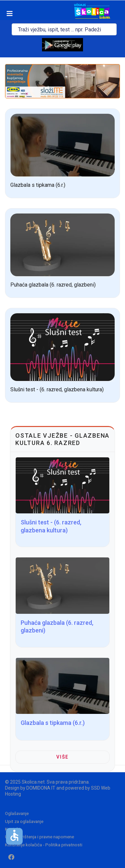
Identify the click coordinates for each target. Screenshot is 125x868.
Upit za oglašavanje (24, 821)
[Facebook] (11, 857)
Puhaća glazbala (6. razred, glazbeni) (53, 285)
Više (62, 757)
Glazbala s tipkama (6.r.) (38, 185)
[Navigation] (6, 14)
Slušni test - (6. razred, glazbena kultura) (57, 389)
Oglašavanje (17, 813)
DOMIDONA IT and (46, 788)
